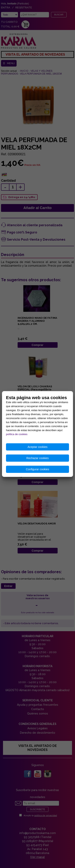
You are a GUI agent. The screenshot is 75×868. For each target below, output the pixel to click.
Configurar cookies (37, 469)
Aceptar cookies (38, 447)
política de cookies (17, 434)
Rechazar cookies (37, 458)
